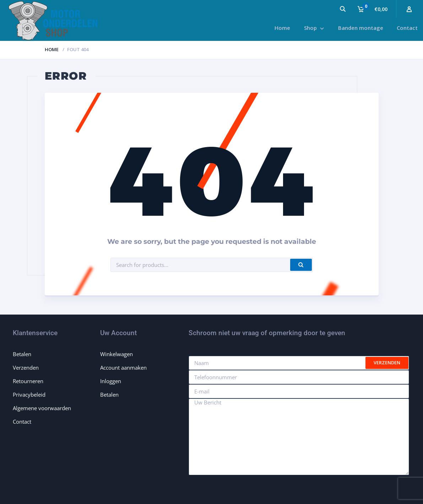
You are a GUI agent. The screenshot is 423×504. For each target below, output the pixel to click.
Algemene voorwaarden (42, 408)
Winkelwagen (116, 354)
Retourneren (28, 381)
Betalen (22, 354)
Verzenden (26, 368)
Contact (22, 422)
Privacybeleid (29, 395)
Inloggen (111, 381)
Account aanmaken (123, 368)
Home (52, 49)
